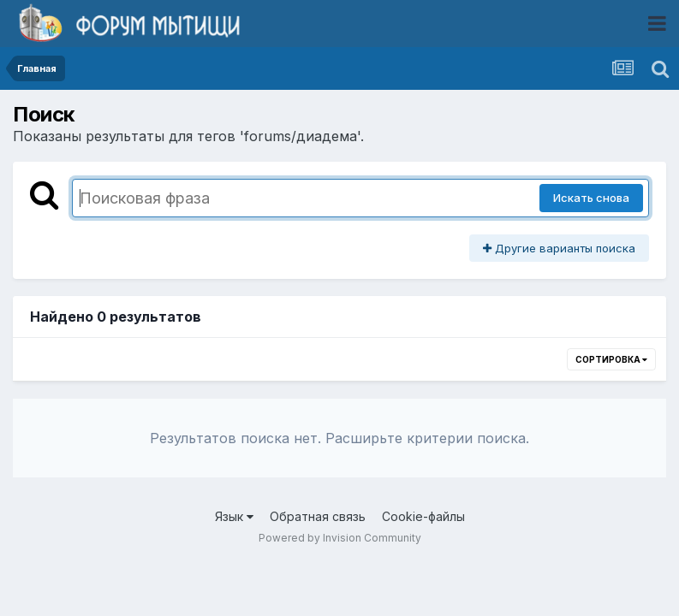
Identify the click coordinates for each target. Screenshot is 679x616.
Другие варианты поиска (559, 248)
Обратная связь (318, 516)
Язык (234, 516)
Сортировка (611, 359)
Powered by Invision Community (340, 538)
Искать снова (591, 198)
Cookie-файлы (423, 516)
